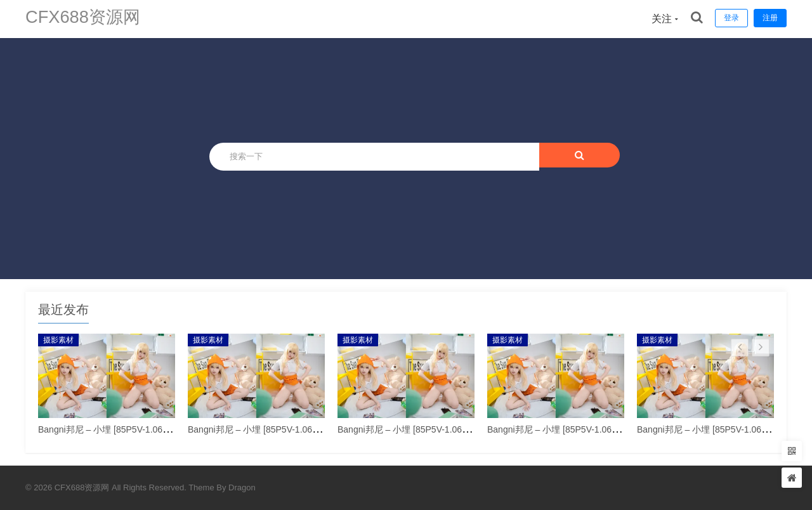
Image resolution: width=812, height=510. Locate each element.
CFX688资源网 (89, 19)
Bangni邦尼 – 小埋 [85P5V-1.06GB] (108, 429)
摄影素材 (58, 340)
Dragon (242, 487)
